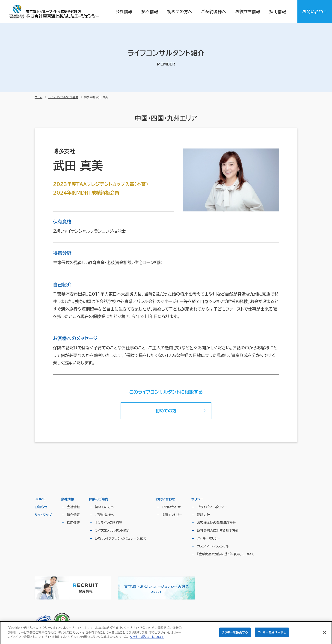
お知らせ (41, 507)
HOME (40, 499)
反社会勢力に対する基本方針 (218, 531)
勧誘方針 (203, 515)
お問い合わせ (315, 12)
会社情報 (124, 12)
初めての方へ (180, 12)
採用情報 (278, 12)
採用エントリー (172, 515)
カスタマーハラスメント (213, 546)
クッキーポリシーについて (147, 639)
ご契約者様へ (214, 12)
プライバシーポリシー (212, 507)
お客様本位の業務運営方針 (216, 523)
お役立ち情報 (248, 12)
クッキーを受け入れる (272, 634)
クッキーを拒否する (235, 634)
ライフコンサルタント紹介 (63, 97)
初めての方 (166, 411)
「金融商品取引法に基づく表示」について (225, 554)
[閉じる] (325, 635)
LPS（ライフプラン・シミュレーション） (121, 538)
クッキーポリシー (209, 538)
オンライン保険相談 (108, 523)
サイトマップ (43, 515)
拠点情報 (150, 12)
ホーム (39, 97)
